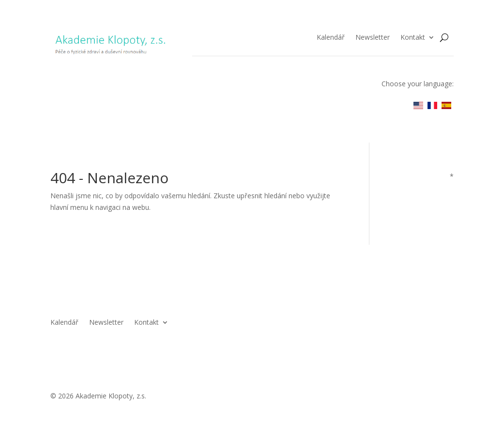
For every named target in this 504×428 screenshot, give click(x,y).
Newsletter (373, 38)
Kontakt (413, 38)
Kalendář (331, 38)
